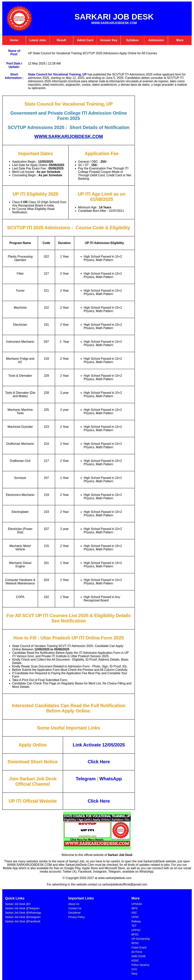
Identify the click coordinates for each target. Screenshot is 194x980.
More (180, 40)
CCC (134, 969)
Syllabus (132, 40)
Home (14, 40)
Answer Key (109, 40)
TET (134, 926)
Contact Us (75, 908)
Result (61, 40)
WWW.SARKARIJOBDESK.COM (68, 136)
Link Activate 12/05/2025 (99, 745)
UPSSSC (137, 904)
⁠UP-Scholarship (141, 939)
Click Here (99, 801)
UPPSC (136, 930)
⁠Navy (135, 974)
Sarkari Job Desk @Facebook (23, 921)
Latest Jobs (38, 40)
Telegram (86, 779)
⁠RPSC (135, 943)
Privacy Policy (76, 917)
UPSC (135, 917)
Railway (136, 921)
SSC (134, 913)
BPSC (135, 934)
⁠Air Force (137, 952)
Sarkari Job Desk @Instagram (23, 917)
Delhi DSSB (138, 956)
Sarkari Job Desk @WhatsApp (23, 913)
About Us (74, 904)
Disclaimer (74, 913)
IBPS (135, 908)
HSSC (135, 961)
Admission (156, 40)
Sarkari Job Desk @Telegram (22, 908)
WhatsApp (111, 779)
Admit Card (85, 40)
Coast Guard (139, 947)
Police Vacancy (140, 965)
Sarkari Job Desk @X (18, 904)
